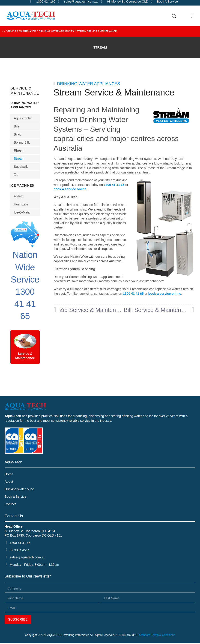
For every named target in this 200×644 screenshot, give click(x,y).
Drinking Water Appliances (56, 31)
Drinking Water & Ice (19, 490)
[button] (192, 16)
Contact (10, 505)
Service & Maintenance (21, 31)
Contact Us (14, 517)
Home (9, 474)
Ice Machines (22, 185)
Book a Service (15, 497)
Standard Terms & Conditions (157, 636)
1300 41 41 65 (115, 185)
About (9, 482)
